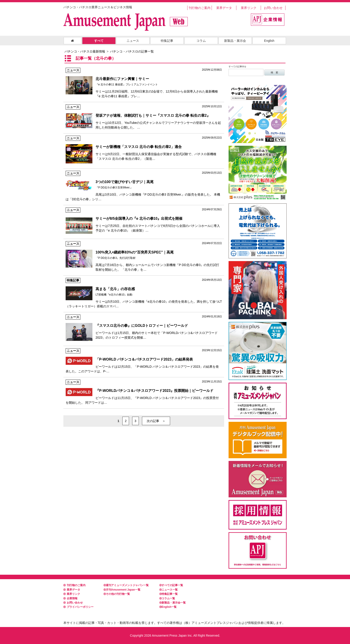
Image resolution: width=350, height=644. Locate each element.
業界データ (224, 8)
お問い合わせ (273, 8)
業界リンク (249, 8)
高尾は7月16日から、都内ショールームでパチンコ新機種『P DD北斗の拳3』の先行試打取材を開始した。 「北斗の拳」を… (144, 256)
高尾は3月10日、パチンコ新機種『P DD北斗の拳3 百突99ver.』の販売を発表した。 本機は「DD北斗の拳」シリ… (144, 186)
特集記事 (167, 41)
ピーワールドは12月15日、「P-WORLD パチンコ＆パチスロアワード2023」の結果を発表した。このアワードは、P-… (144, 361)
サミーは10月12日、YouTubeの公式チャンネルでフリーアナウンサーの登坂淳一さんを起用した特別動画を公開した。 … (144, 117)
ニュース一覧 (169, 590)
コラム (201, 41)
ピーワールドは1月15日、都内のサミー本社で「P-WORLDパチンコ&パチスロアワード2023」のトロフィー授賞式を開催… (144, 327)
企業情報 (70, 598)
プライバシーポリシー (78, 607)
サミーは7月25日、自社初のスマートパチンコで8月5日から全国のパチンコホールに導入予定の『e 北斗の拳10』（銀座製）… (144, 220)
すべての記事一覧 (171, 585)
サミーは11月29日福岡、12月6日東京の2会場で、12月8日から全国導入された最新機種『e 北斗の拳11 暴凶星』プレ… (144, 83)
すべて (99, 41)
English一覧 (168, 607)
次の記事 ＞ (156, 421)
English (269, 41)
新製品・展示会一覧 (173, 603)
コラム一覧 (167, 598)
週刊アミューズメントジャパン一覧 (126, 585)
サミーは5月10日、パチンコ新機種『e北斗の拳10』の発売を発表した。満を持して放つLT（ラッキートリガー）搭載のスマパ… (144, 293)
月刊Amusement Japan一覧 (122, 590)
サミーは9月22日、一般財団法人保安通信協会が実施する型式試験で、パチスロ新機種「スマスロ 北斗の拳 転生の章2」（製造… (144, 148)
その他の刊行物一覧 (117, 594)
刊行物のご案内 (200, 8)
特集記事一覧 (169, 594)
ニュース (133, 41)
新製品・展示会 (235, 41)
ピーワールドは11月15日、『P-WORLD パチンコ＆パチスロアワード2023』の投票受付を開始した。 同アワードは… (144, 392)
